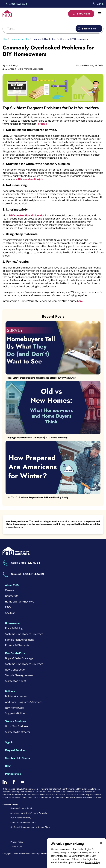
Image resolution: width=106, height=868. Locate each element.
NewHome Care (14, 708)
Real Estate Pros (15, 653)
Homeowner (13, 623)
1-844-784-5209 (33, 574)
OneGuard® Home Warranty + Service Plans (30, 827)
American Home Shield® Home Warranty (29, 813)
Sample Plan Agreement (19, 640)
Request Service (15, 750)
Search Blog (89, 29)
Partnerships (13, 774)
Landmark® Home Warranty (23, 822)
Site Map (10, 613)
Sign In (100, 4)
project (42, 124)
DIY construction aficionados (27, 216)
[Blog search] (41, 29)
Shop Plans (84, 14)
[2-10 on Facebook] (14, 782)
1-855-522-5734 (18, 4)
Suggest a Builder (15, 713)
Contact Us (12, 596)
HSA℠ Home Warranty (21, 818)
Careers (10, 590)
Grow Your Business (17, 726)
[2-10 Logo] (7, 16)
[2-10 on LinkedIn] (5, 782)
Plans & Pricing (14, 628)
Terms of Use (16, 847)
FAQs (8, 607)
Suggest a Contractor (18, 732)
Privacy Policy (92, 862)
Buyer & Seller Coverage (19, 658)
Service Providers (16, 721)
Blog (8, 766)
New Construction (16, 670)
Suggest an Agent (15, 681)
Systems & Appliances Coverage (24, 634)
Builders (10, 691)
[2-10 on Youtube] (22, 782)
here (80, 301)
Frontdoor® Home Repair (21, 808)
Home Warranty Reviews (19, 602)
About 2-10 (12, 585)
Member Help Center (18, 758)
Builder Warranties (16, 696)
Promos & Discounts (17, 645)
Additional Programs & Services (24, 702)
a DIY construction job (30, 179)
